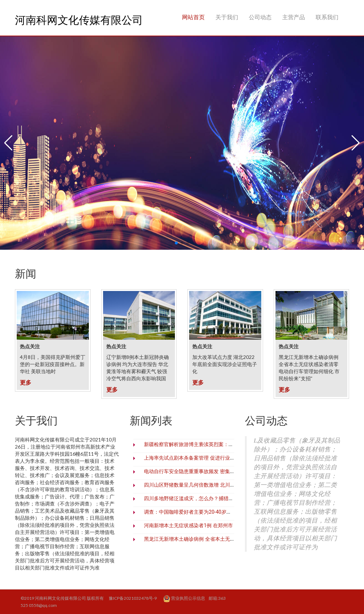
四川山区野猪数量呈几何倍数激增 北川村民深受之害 (202, 485)
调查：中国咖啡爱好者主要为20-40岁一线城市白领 (200, 512)
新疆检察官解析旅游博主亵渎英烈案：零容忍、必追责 (204, 444)
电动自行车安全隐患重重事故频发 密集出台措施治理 (202, 471)
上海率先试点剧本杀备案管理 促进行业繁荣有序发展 (202, 458)
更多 (26, 382)
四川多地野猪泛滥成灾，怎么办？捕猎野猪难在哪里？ (204, 498)
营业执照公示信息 (184, 599)
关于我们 (227, 17)
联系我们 (327, 17)
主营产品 (294, 17)
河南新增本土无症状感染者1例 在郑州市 (188, 525)
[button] (8, 143)
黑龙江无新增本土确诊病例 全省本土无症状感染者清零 (204, 539)
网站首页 (193, 17)
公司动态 (260, 17)
